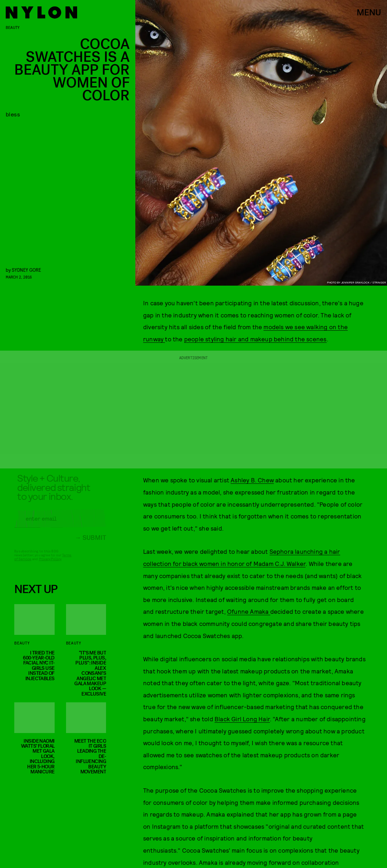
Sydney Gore (26, 270)
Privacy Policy (50, 564)
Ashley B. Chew (252, 480)
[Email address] (60, 523)
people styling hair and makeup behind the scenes (255, 339)
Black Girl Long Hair (242, 719)
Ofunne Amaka (249, 611)
